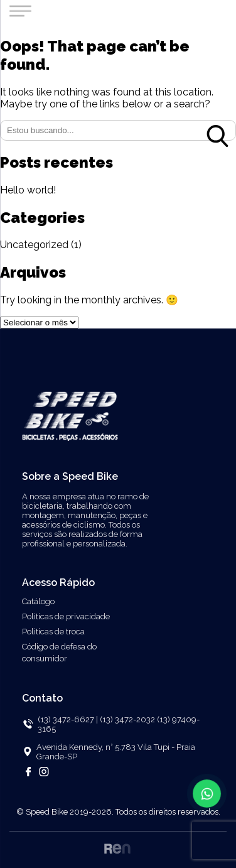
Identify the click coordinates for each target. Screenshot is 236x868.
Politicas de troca (53, 632)
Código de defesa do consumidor (59, 653)
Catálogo (38, 601)
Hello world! (28, 190)
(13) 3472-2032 (128, 719)
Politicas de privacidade (66, 616)
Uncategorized (34, 245)
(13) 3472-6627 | (68, 719)
